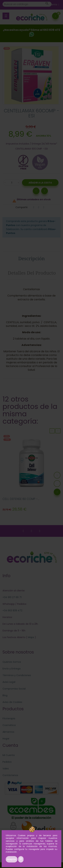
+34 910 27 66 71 (12, 597)
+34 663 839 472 (12, 610)
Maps (31, 637)
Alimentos (8, 732)
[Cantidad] (12, 183)
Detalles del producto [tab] (32, 273)
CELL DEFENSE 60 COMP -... (21, 499)
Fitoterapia (9, 718)
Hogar (6, 739)
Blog (5, 695)
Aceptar (12, 859)
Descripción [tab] (31, 258)
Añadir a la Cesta (40, 183)
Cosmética (9, 725)
